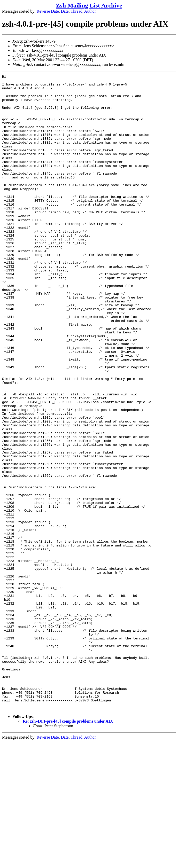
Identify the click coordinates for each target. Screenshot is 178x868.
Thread (76, 11)
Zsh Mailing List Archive (89, 5)
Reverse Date (48, 11)
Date (65, 11)
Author (90, 11)
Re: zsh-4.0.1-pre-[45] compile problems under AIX (68, 847)
